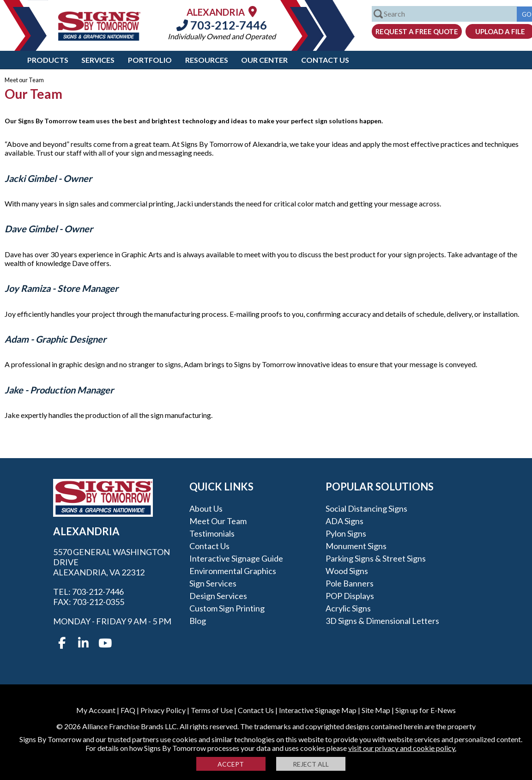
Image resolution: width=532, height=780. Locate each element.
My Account (96, 710)
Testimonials (212, 533)
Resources (207, 60)
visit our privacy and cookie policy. (402, 748)
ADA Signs (345, 521)
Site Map (376, 710)
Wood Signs (347, 571)
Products (48, 60)
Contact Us (325, 60)
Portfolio (150, 60)
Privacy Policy (163, 710)
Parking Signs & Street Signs (376, 558)
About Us (206, 508)
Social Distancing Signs (366, 508)
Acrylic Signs (348, 608)
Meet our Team (218, 521)
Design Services (218, 596)
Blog (198, 621)
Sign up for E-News (426, 710)
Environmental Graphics (233, 571)
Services (98, 60)
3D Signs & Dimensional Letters (382, 621)
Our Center (264, 60)
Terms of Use (212, 710)
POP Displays (350, 596)
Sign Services (213, 583)
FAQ (128, 710)
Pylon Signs (346, 533)
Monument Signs (356, 546)
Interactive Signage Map (318, 710)
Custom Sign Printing (227, 608)
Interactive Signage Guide (236, 558)
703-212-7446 (222, 25)
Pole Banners (350, 583)
